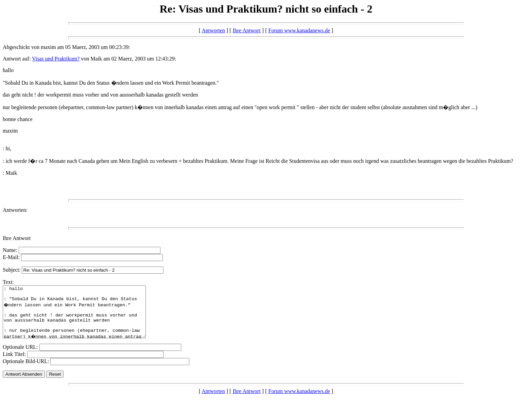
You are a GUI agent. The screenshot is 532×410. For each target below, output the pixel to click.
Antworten (213, 30)
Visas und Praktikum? (56, 59)
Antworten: (15, 210)
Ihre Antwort (246, 30)
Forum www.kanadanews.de (299, 30)
